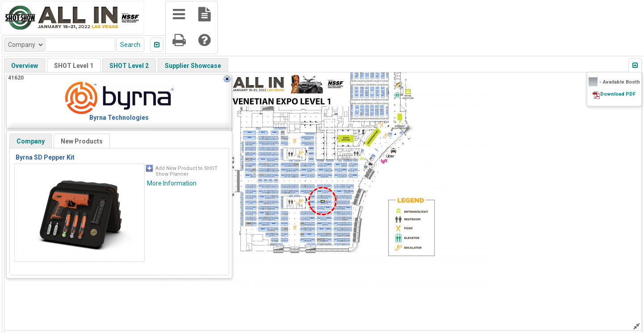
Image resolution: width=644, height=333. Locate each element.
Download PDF (618, 94)
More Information (172, 183)
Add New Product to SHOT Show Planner (186, 171)
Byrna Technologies (119, 118)
